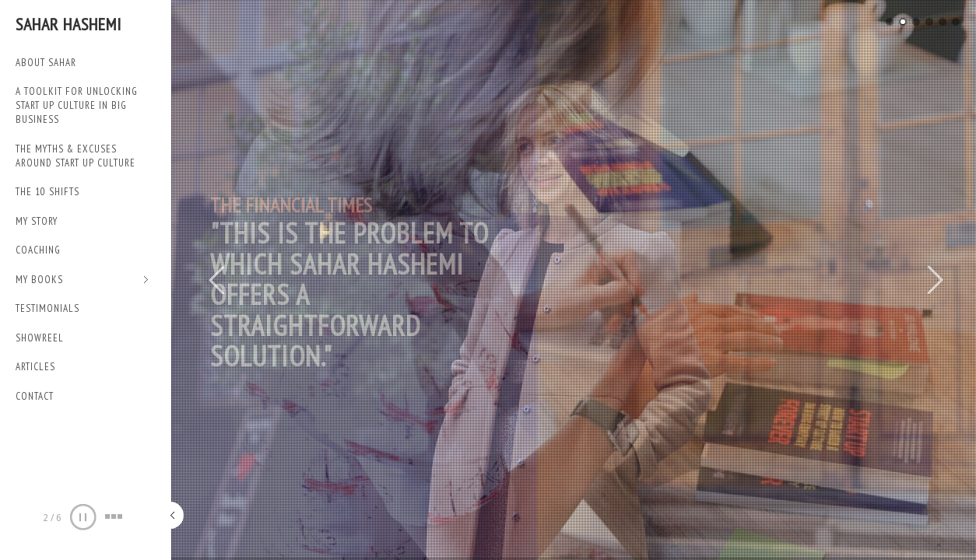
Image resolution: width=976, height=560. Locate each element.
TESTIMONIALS (47, 308)
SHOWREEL (40, 338)
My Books (82, 280)
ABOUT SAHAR (46, 63)
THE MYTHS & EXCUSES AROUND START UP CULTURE (75, 156)
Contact (35, 396)
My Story (37, 221)
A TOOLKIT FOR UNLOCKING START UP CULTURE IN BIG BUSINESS (77, 105)
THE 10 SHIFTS (47, 192)
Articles (35, 367)
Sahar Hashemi (68, 24)
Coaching (38, 250)
